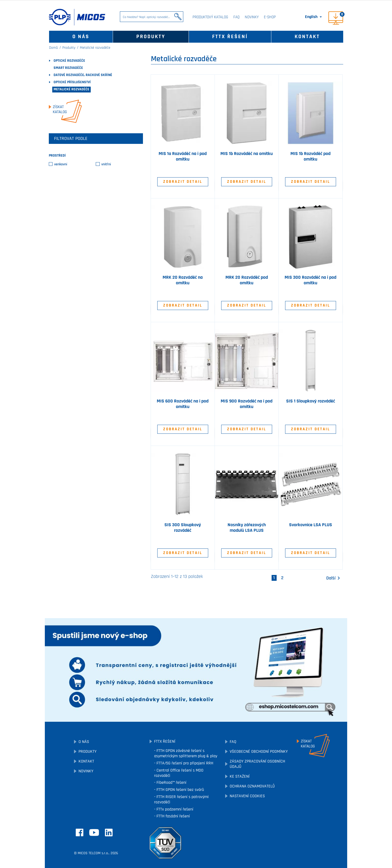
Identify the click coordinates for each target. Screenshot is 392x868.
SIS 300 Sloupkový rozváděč (183, 528)
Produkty (151, 37)
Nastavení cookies (247, 796)
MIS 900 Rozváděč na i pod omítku (247, 404)
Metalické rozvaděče (71, 89)
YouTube (94, 832)
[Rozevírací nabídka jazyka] (314, 17)
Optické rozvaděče (69, 61)
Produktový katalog (210, 17)
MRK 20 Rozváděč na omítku (183, 280)
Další (334, 578)
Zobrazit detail (183, 182)
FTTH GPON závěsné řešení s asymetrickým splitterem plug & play (186, 753)
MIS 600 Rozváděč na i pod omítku (183, 404)
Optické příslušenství (72, 82)
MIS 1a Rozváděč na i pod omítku (183, 156)
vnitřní (106, 164)
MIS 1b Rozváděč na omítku (247, 154)
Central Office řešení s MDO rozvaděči (179, 773)
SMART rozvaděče (68, 68)
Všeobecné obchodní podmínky (259, 752)
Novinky (252, 17)
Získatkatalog (60, 109)
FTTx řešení (230, 37)
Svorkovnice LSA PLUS (311, 525)
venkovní (61, 164)
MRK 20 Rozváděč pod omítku (247, 280)
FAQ (236, 17)
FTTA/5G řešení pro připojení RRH (184, 763)
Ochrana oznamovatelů (252, 786)
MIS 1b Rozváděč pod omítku (310, 156)
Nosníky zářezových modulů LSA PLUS (247, 528)
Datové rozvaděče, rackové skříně (83, 75)
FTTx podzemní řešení (174, 809)
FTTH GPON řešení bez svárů (180, 790)
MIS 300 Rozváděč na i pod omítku (310, 280)
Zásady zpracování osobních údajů (257, 764)
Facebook (80, 832)
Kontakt (307, 37)
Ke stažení (240, 776)
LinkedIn (109, 832)
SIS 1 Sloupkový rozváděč (311, 401)
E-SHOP (270, 17)
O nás (81, 37)
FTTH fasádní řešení (173, 816)
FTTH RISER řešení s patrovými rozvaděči (181, 800)
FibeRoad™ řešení (171, 783)
